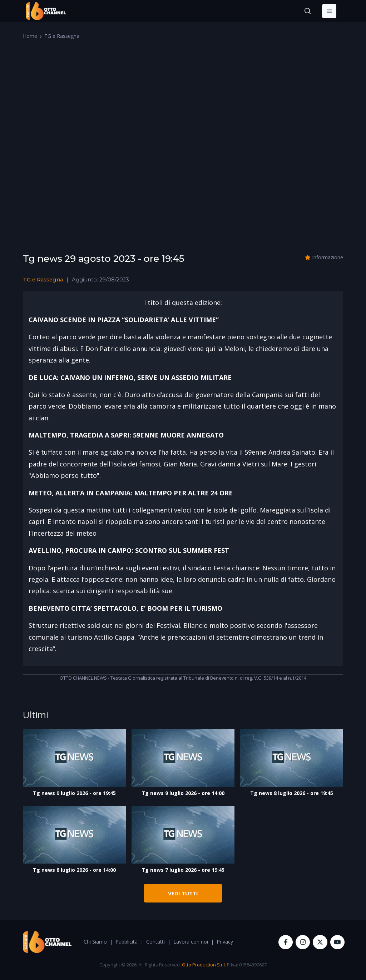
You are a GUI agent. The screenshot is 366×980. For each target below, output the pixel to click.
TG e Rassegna (62, 36)
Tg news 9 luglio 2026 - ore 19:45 (74, 793)
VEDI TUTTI (183, 893)
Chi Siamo (95, 942)
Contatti (155, 942)
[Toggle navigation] (329, 11)
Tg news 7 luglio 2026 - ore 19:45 (183, 870)
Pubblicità (127, 942)
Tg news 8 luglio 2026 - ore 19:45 (292, 793)
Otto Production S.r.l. (204, 965)
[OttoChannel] (46, 11)
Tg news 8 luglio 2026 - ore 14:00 (74, 870)
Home (30, 36)
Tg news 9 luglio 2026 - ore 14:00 (183, 793)
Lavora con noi (191, 942)
